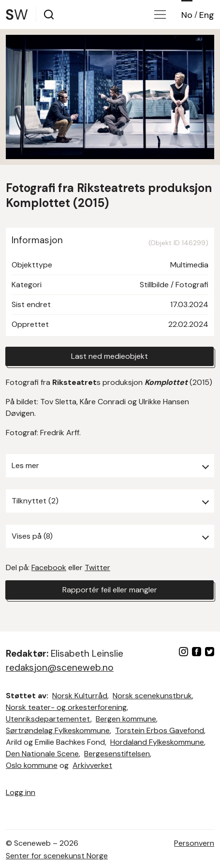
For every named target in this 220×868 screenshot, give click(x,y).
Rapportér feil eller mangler (110, 590)
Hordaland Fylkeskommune (157, 742)
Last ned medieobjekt (110, 356)
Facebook (49, 567)
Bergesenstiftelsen (117, 754)
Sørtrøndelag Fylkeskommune (58, 730)
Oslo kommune (32, 765)
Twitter (97, 567)
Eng (207, 15)
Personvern (194, 843)
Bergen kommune (126, 719)
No (187, 15)
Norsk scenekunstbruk (152, 696)
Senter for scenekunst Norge (57, 856)
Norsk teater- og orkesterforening (66, 707)
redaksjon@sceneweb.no (60, 668)
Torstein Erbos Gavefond (160, 730)
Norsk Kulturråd (80, 696)
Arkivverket (92, 765)
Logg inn (21, 792)
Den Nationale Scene (42, 754)
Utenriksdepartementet (48, 719)
